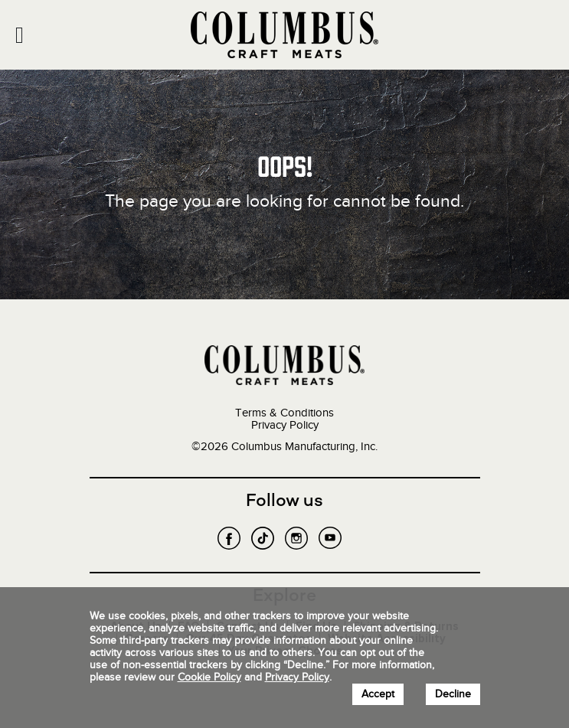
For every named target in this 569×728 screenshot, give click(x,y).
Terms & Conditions (284, 413)
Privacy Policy (285, 425)
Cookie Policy (209, 677)
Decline (453, 694)
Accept (378, 694)
